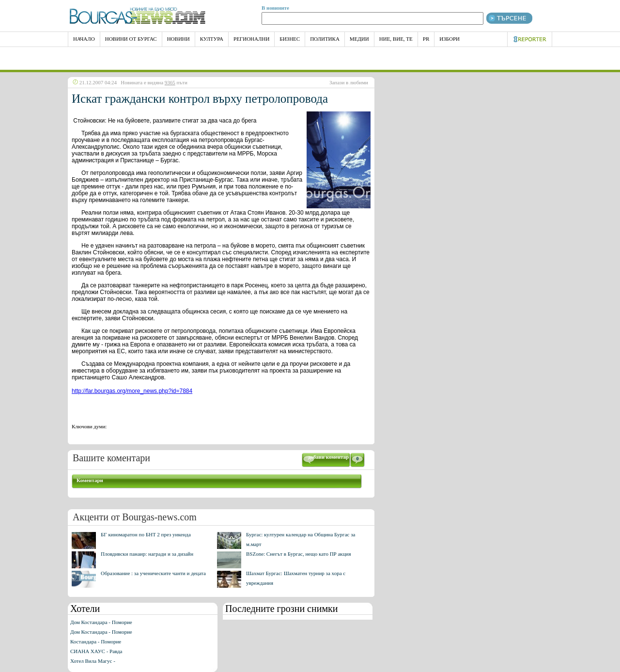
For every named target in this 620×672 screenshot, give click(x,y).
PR (426, 39)
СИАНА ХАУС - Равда (96, 651)
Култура (212, 39)
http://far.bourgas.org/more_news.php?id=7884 (132, 391)
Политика (325, 39)
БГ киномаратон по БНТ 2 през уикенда (146, 534)
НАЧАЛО (84, 39)
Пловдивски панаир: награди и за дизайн (147, 554)
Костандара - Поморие (96, 641)
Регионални (251, 39)
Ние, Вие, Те (396, 39)
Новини (178, 39)
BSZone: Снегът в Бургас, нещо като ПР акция (299, 554)
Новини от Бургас (131, 39)
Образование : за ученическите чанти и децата (153, 573)
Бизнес (290, 39)
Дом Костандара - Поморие (101, 622)
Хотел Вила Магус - (93, 661)
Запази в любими (349, 82)
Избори (449, 39)
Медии (359, 39)
